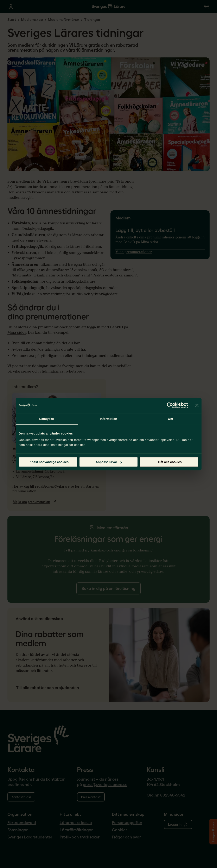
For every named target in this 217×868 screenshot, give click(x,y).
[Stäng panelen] (197, 405)
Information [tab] (109, 419)
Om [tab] (170, 419)
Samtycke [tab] (47, 419)
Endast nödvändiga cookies (48, 462)
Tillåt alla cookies (169, 462)
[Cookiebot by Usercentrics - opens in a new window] (170, 405)
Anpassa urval (109, 462)
